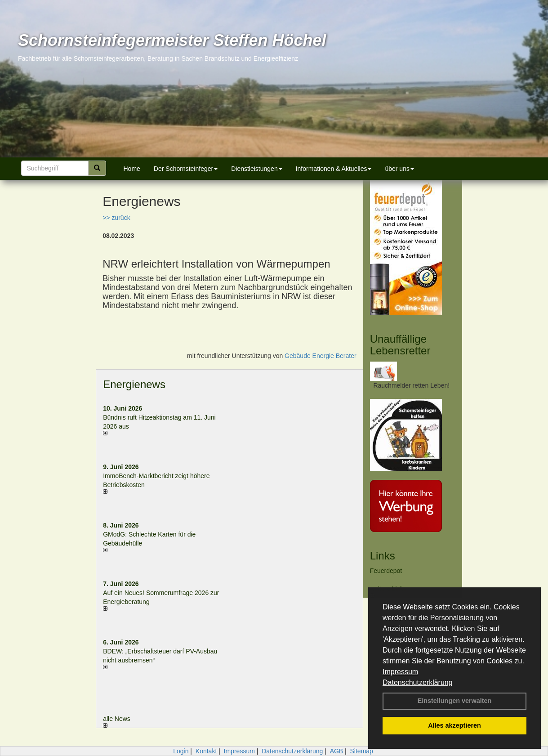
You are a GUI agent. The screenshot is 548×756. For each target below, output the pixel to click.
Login (181, 751)
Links (383, 556)
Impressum (400, 672)
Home (132, 169)
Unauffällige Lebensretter (400, 345)
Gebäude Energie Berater (321, 356)
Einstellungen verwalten (455, 701)
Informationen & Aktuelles (334, 169)
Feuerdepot (386, 571)
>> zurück (116, 218)
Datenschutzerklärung (418, 682)
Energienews (134, 384)
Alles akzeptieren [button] (454, 725)
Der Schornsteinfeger (186, 169)
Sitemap (362, 751)
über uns (399, 169)
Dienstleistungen (257, 169)
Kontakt (206, 751)
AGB (337, 751)
